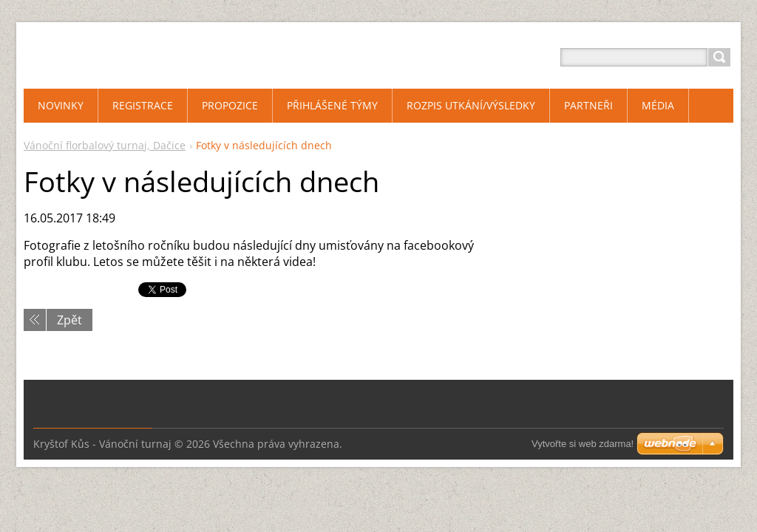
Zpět (69, 320)
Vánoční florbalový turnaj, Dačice (105, 145)
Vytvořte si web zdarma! (583, 444)
